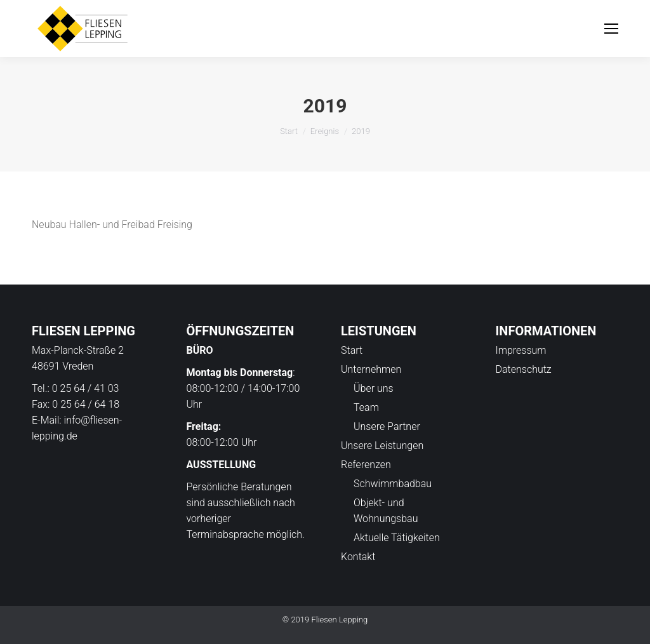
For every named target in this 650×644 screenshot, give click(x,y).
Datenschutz (524, 369)
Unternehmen (371, 369)
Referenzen (366, 465)
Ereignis (325, 131)
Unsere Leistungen (382, 446)
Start (289, 131)
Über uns (374, 388)
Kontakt (358, 557)
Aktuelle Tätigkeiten (397, 538)
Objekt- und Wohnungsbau (386, 511)
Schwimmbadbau (393, 484)
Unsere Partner (387, 426)
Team (366, 407)
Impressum (521, 350)
